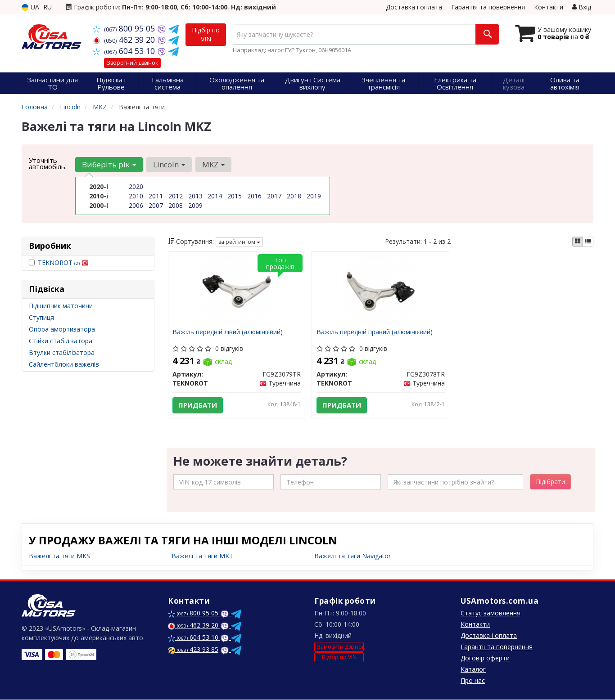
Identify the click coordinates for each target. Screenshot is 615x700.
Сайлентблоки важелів (64, 364)
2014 (215, 196)
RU (47, 7)
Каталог (473, 670)
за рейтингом (239, 242)
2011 (156, 196)
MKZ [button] (213, 164)
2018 (294, 196)
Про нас (473, 681)
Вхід (582, 7)
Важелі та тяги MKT (202, 556)
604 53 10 (125, 51)
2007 (156, 205)
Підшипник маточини (61, 306)
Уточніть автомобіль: (48, 163)
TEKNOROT (63, 262)
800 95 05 (125, 28)
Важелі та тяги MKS (59, 556)
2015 (235, 196)
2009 (195, 205)
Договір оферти (485, 658)
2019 (314, 196)
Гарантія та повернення (488, 7)
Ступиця (41, 317)
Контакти (549, 7)
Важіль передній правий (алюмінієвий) (375, 332)
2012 (176, 196)
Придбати (198, 405)
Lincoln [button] (169, 164)
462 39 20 (125, 40)
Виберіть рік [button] (109, 164)
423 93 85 (193, 650)
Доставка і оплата (414, 7)
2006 (136, 205)
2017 (274, 196)
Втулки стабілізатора (62, 352)
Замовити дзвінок (340, 647)
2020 (136, 186)
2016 (254, 196)
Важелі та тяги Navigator (353, 556)
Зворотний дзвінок (132, 63)
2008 (176, 205)
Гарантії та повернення (497, 647)
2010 (136, 196)
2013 (195, 196)
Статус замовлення (491, 613)
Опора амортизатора (62, 329)
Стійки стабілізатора (61, 341)
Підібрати (550, 482)
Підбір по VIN (206, 34)
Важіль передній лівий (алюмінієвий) (228, 332)
